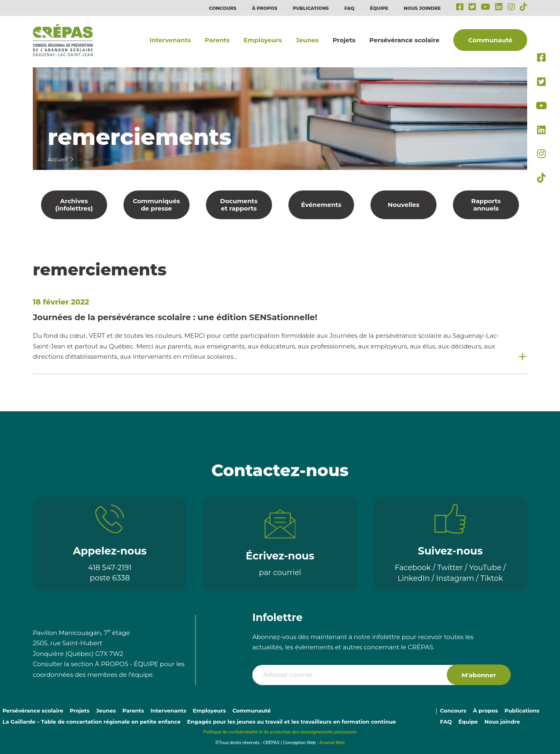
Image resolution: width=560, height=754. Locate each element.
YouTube (486, 568)
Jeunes (307, 40)
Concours (223, 8)
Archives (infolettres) (74, 205)
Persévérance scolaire (404, 40)
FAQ (349, 8)
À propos (265, 8)
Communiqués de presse (157, 205)
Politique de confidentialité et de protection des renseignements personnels (280, 732)
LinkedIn (414, 578)
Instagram (455, 578)
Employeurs (263, 40)
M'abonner (479, 675)
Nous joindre (422, 8)
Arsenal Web (332, 743)
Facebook (413, 568)
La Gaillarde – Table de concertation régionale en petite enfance (91, 722)
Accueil (57, 159)
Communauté (490, 40)
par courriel (280, 573)
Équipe (379, 8)
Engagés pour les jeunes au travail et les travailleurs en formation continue (291, 722)
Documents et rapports (239, 205)
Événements (321, 205)
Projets (344, 40)
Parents (217, 40)
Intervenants (170, 40)
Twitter (450, 568)
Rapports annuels (486, 205)
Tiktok (492, 578)
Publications (311, 8)
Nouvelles (403, 205)
